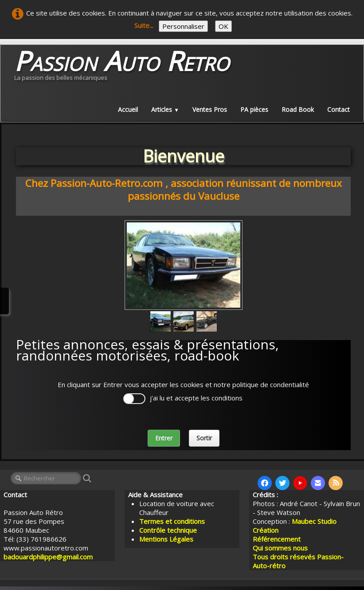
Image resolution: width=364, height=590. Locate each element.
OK (223, 26)
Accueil (128, 109)
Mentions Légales (166, 539)
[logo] (122, 67)
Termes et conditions (172, 521)
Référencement (278, 539)
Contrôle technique (168, 530)
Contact (339, 109)
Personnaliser (183, 26)
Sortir (204, 438)
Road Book (298, 109)
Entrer (164, 438)
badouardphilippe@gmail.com (48, 557)
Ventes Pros (210, 109)
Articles (165, 109)
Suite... (144, 25)
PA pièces (254, 109)
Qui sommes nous (280, 548)
